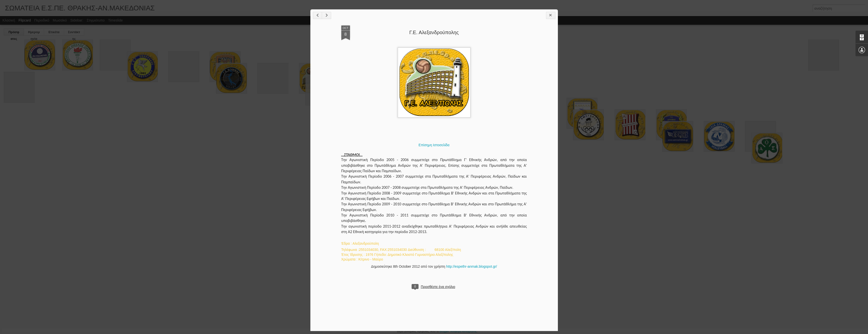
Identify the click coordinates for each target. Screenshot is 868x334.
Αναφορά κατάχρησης (464, 331)
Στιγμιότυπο (96, 20)
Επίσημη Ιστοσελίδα (434, 145)
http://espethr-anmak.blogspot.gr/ (472, 266)
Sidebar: (77, 20)
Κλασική (9, 20)
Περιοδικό (42, 20)
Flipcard (25, 20)
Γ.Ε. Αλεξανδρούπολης (434, 32)
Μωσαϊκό (60, 20)
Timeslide (115, 20)
